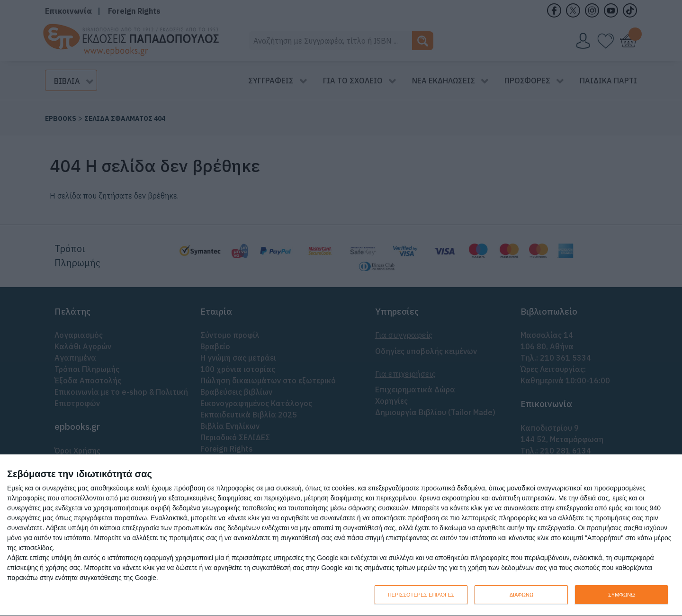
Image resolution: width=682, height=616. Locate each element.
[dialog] (341, 535)
